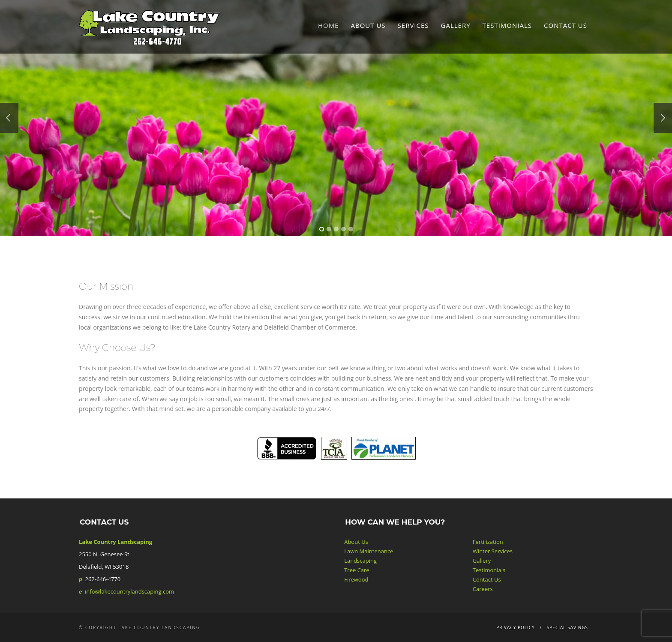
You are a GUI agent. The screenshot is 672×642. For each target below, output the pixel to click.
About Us (368, 25)
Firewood (356, 579)
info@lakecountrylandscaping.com (129, 591)
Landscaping (360, 561)
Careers (483, 589)
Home (328, 25)
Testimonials (507, 25)
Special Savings (567, 627)
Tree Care (357, 570)
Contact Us (565, 25)
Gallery (456, 25)
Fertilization (488, 542)
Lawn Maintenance (369, 551)
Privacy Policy (515, 627)
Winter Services (493, 551)
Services (413, 25)
